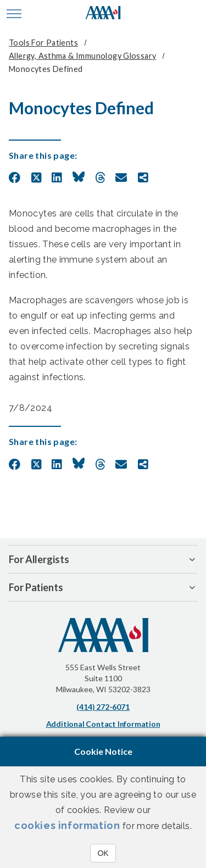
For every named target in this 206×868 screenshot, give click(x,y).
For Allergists (39, 559)
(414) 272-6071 (103, 707)
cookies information (67, 825)
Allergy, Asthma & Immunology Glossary (82, 56)
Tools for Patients (43, 43)
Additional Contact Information (103, 724)
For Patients (36, 587)
